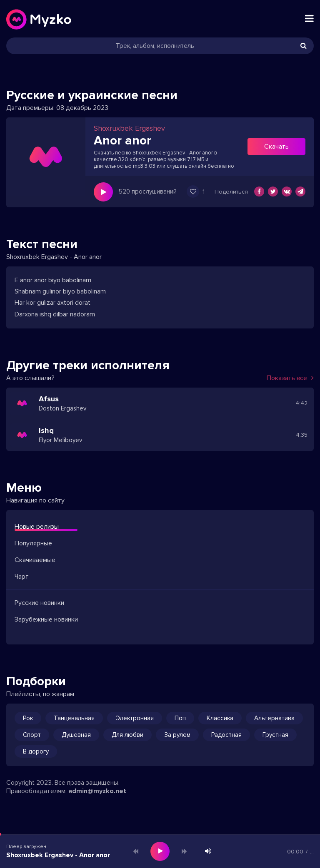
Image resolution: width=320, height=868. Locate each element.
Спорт (32, 735)
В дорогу (36, 751)
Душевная (76, 735)
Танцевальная (74, 718)
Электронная (135, 718)
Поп (180, 718)
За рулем (177, 735)
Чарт (22, 577)
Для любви (127, 735)
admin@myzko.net (97, 791)
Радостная (226, 735)
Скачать (276, 147)
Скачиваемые (35, 560)
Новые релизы (37, 527)
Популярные (33, 543)
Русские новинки (39, 603)
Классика (220, 718)
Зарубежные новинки (46, 619)
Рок (28, 718)
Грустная (275, 735)
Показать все (290, 378)
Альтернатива (274, 718)
